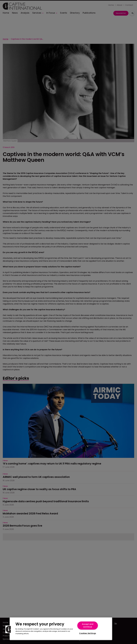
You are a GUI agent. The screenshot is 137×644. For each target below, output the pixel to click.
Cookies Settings (88, 633)
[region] (61, 629)
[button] (9, 629)
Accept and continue (88, 625)
